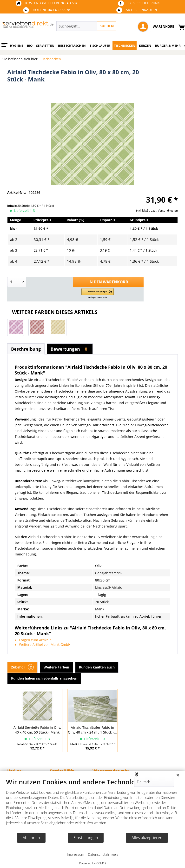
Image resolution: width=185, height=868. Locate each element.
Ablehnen (31, 838)
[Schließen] (178, 775)
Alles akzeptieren (147, 838)
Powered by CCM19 (93, 863)
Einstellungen (86, 838)
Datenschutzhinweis (103, 854)
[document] (92, 805)
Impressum (76, 854)
